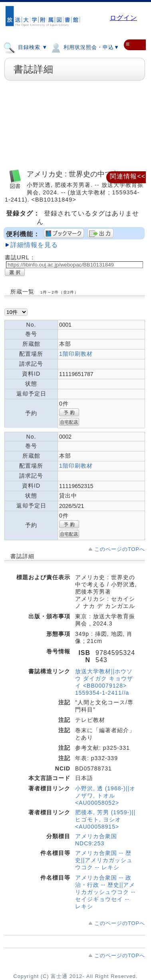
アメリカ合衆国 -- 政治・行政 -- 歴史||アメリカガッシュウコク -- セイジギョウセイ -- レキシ (105, 892)
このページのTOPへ (120, 549)
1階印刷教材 (76, 354)
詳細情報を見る (34, 245)
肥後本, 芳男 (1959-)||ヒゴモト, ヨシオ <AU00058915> (105, 819)
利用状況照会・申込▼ (84, 47)
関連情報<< (128, 176)
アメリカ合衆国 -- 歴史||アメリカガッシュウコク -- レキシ (104, 860)
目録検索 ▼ (25, 47)
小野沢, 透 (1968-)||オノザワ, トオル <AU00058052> (105, 796)
